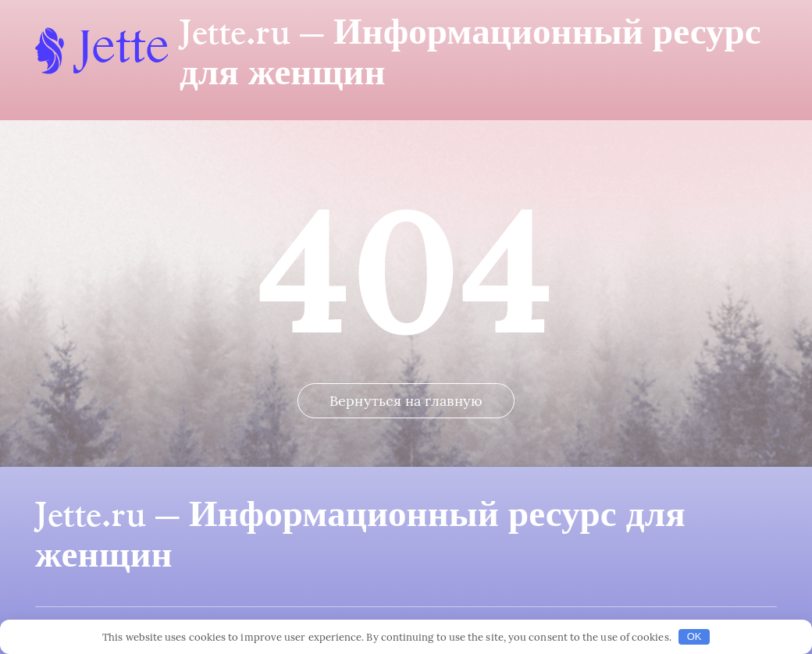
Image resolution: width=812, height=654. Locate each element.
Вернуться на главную (406, 401)
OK (694, 636)
